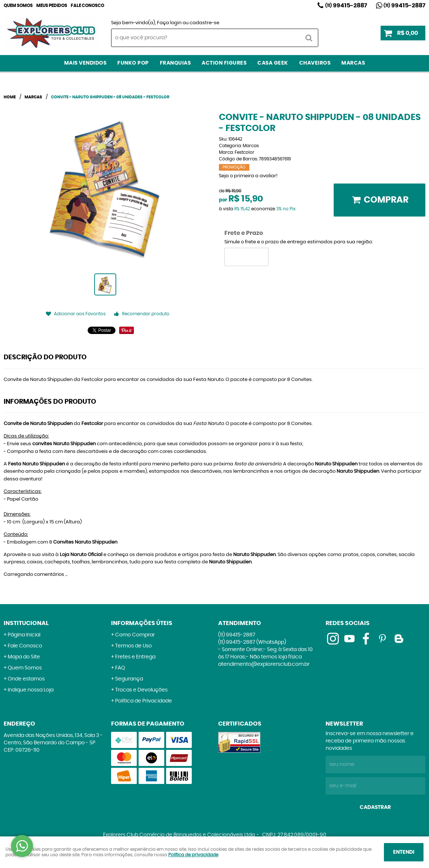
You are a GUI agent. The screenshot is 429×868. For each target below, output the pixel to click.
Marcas (353, 63)
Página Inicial (24, 635)
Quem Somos (18, 6)
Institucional (26, 623)
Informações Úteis (142, 623)
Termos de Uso (133, 646)
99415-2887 (346, 6)
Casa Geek (273, 63)
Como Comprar (135, 635)
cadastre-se (204, 23)
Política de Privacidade (144, 701)
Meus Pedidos (52, 6)
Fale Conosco (87, 6)
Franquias (175, 63)
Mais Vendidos (85, 63)
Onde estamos (26, 679)
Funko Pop (133, 63)
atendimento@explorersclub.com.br (264, 664)
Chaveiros (315, 63)
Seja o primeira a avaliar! (248, 176)
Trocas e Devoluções (141, 690)
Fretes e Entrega (135, 657)
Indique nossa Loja (31, 690)
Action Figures (224, 63)
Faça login (169, 23)
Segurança (129, 679)
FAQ (120, 668)
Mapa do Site (24, 657)
